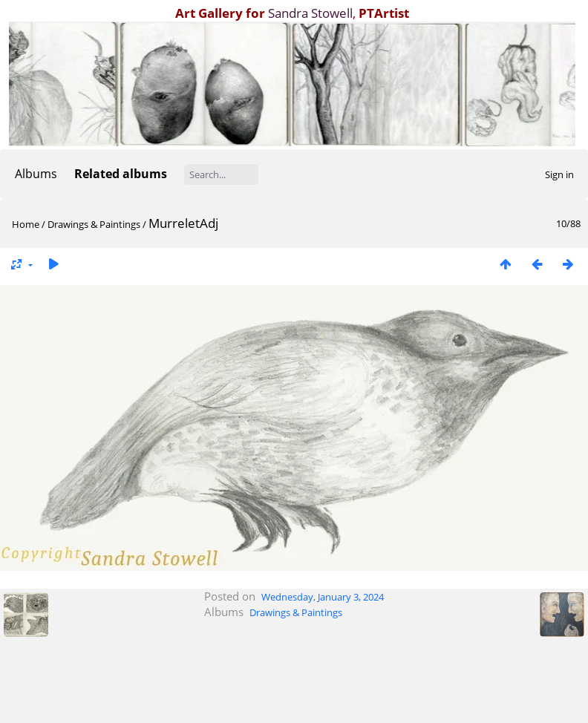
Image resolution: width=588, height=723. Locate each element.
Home (26, 224)
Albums (36, 174)
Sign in (559, 174)
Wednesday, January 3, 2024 (323, 597)
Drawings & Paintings (94, 224)
